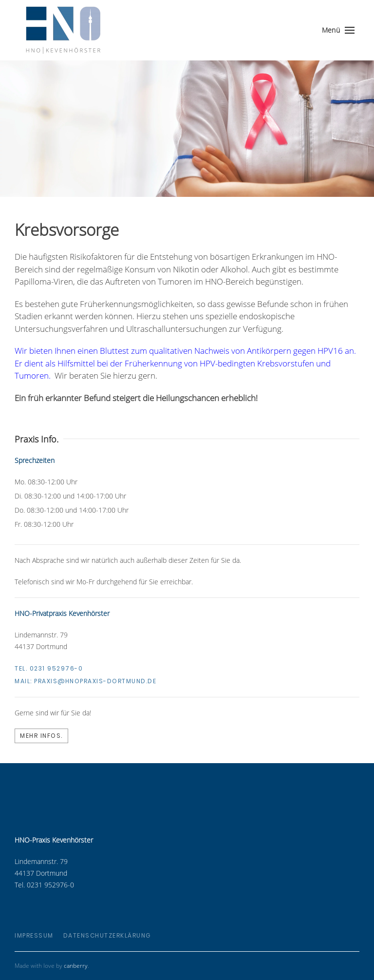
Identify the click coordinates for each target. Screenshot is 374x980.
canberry (76, 966)
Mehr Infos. (41, 736)
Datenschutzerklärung (107, 935)
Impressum (34, 935)
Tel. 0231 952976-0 (49, 668)
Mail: (85, 681)
